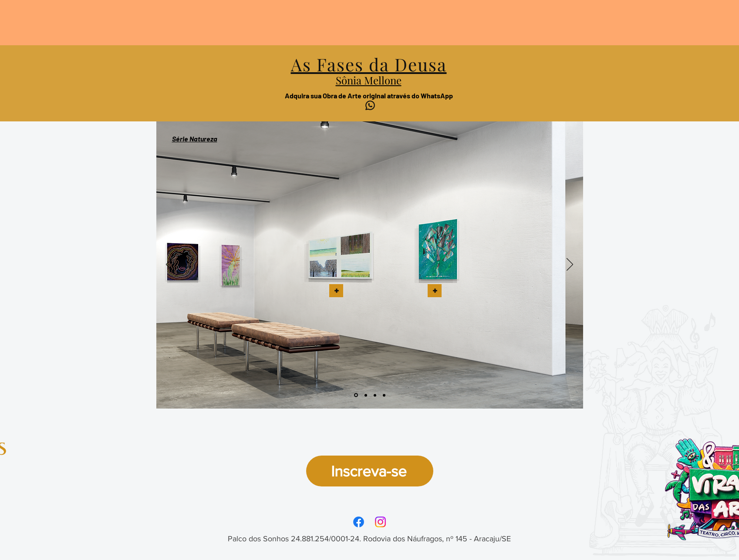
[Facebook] (359, 522)
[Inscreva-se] (370, 471)
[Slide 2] (366, 395)
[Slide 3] (375, 395)
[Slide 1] (356, 395)
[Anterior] (169, 265)
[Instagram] (380, 522)
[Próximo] (570, 265)
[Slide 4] (384, 395)
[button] (336, 291)
